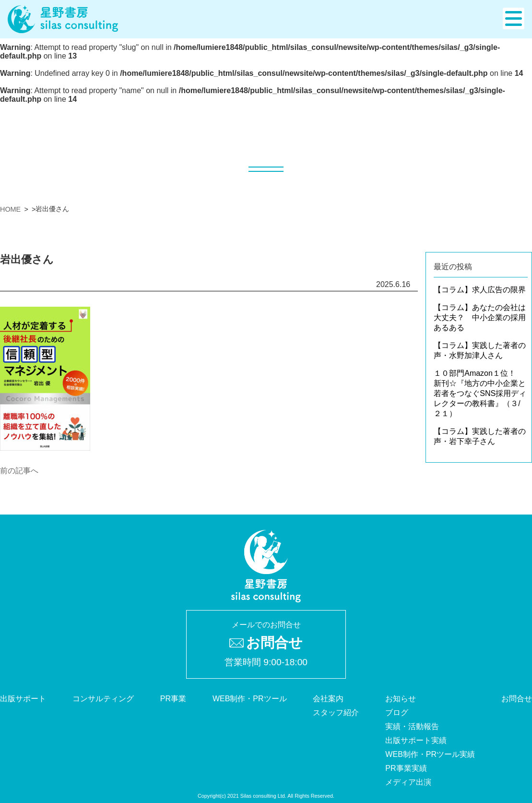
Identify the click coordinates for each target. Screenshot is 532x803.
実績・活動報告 (412, 726)
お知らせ (401, 699)
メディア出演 (408, 782)
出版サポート (23, 699)
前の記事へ (19, 471)
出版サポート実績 (416, 740)
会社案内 (328, 699)
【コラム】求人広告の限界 (480, 290)
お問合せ (517, 699)
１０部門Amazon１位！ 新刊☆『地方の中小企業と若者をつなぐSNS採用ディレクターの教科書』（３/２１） (480, 393)
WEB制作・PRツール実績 (430, 754)
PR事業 (173, 699)
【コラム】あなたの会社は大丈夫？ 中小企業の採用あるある (480, 318)
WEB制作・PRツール (250, 699)
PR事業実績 (406, 768)
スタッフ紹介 (336, 713)
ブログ (397, 713)
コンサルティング (103, 699)
